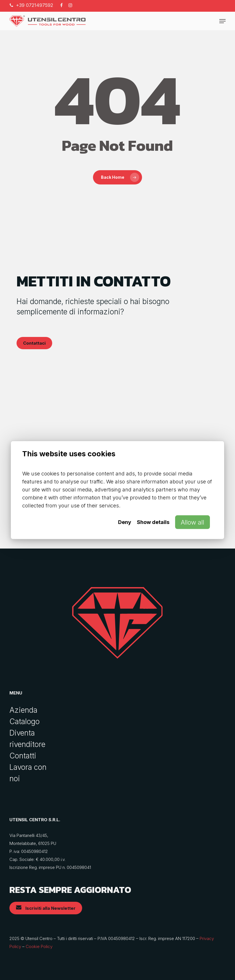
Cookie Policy (39, 946)
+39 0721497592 (35, 5)
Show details (153, 522)
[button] (222, 21)
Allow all (193, 522)
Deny (125, 522)
